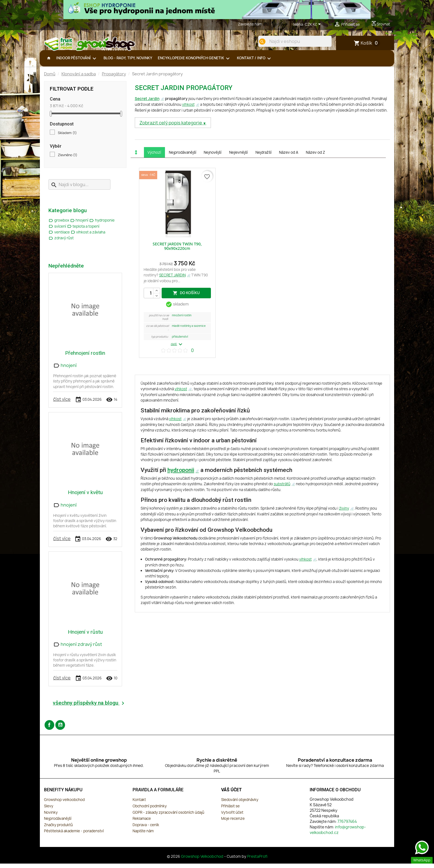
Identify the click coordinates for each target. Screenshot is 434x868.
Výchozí (154, 157)
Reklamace (142, 823)
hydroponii (181, 474)
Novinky (51, 817)
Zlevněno (68, 160)
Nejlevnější (238, 157)
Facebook (49, 729)
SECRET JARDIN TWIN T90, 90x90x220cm (177, 251)
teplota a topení (83, 231)
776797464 (273, 24)
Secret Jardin (147, 103)
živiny (344, 513)
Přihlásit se (230, 810)
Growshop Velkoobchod (203, 861)
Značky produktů (58, 829)
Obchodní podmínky (150, 810)
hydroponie (102, 225)
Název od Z (315, 157)
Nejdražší (263, 157)
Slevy (49, 810)
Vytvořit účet (232, 817)
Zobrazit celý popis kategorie (171, 127)
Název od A (289, 157)
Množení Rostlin (182, 320)
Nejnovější (213, 157)
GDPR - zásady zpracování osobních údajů (168, 817)
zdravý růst (61, 242)
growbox (59, 225)
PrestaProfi (257, 861)
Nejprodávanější (183, 157)
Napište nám (143, 835)
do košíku (186, 297)
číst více (62, 404)
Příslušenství (180, 341)
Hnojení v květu (85, 497)
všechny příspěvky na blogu (90, 708)
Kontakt (139, 804)
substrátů (282, 488)
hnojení (80, 225)
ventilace (60, 237)
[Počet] (152, 297)
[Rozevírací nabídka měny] (314, 25)
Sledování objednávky (240, 804)
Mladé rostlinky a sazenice (189, 330)
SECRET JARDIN (172, 279)
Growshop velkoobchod (64, 804)
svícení (58, 231)
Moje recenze (233, 823)
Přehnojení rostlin (85, 357)
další (177, 349)
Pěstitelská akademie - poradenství (74, 835)
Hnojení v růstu (85, 636)
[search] (258, 42)
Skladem (67, 137)
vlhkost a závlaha (88, 237)
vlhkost (188, 109)
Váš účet (232, 794)
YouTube (60, 729)
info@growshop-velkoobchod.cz (338, 834)
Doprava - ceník (146, 829)
